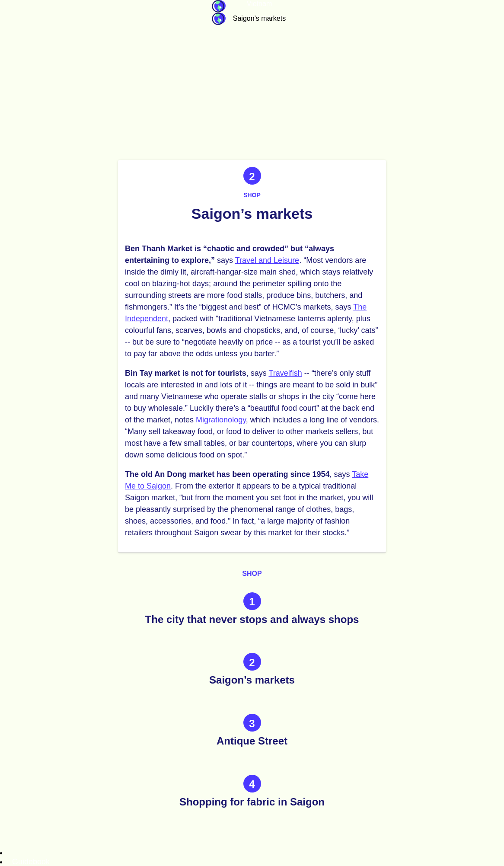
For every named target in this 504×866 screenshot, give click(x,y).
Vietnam (259, 4)
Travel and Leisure (267, 260)
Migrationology (221, 420)
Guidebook (219, 6)
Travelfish (285, 373)
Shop (252, 195)
